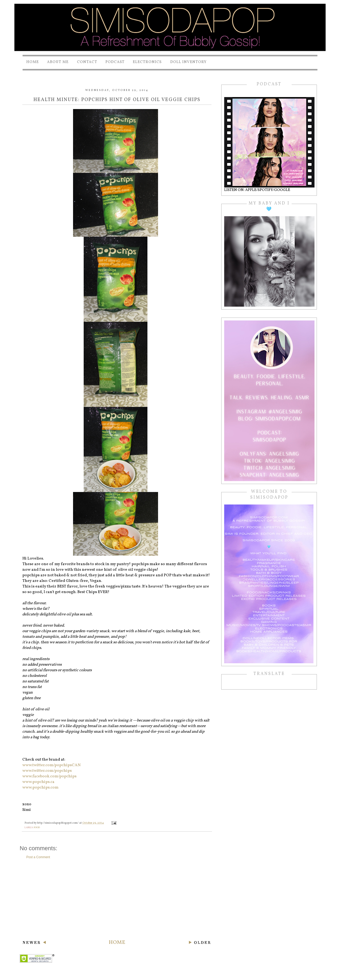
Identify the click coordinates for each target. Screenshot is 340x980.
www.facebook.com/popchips (49, 776)
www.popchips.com (40, 788)
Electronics (147, 62)
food (37, 827)
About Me (58, 62)
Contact (87, 62)
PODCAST (115, 62)
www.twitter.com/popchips (47, 771)
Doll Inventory (188, 62)
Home (33, 62)
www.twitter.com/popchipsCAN (52, 765)
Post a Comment (38, 857)
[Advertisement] (117, 899)
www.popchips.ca (38, 782)
